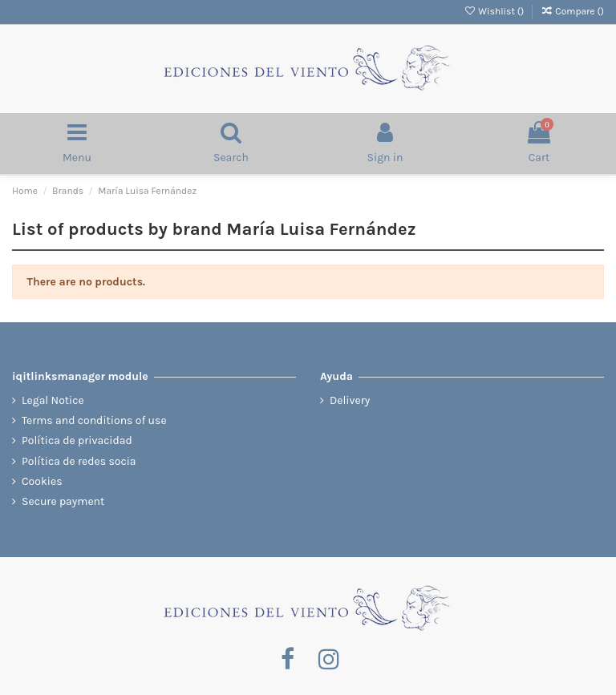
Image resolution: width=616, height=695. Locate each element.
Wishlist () (495, 11)
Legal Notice (53, 400)
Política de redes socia (79, 461)
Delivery (350, 400)
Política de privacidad (77, 440)
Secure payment (63, 501)
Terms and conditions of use (94, 420)
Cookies (42, 481)
